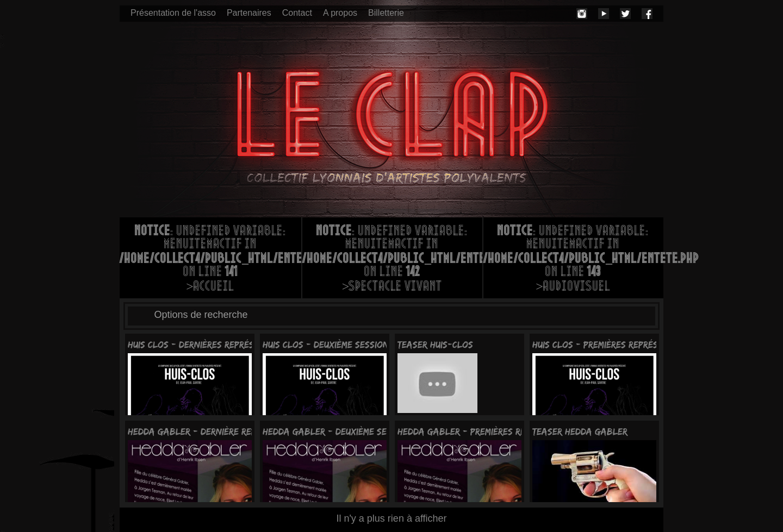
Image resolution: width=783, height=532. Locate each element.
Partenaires (249, 13)
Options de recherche (201, 315)
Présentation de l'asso (173, 13)
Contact (297, 13)
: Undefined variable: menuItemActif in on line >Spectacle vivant (392, 260)
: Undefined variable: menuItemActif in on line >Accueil (210, 260)
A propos (340, 13)
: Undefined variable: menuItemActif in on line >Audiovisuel (573, 260)
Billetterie (386, 13)
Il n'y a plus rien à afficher (391, 518)
